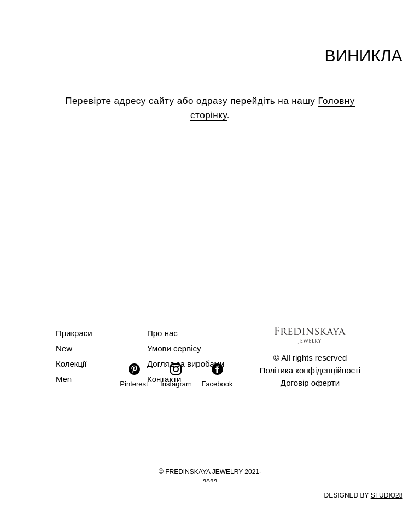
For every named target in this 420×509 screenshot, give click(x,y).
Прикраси (74, 333)
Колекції (71, 364)
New (64, 348)
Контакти (164, 379)
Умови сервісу (174, 348)
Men (64, 379)
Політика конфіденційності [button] (310, 370)
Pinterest (134, 384)
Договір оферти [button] (310, 383)
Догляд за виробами (186, 364)
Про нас (162, 333)
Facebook (217, 384)
